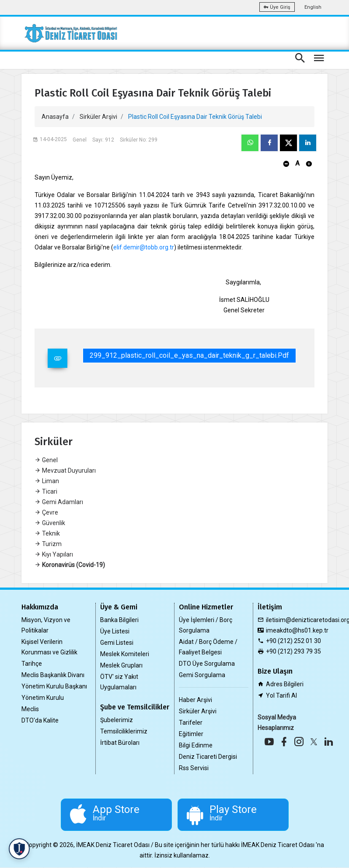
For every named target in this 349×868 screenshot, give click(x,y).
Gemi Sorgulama (202, 675)
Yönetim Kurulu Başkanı (54, 686)
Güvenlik (50, 523)
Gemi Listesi (117, 643)
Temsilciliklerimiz (124, 731)
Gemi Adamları (59, 502)
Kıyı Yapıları (54, 554)
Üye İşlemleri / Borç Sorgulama (206, 625)
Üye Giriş (277, 7)
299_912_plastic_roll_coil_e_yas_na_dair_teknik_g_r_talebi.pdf (189, 355)
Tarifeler (191, 723)
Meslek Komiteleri (125, 654)
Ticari (46, 491)
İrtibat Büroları (120, 743)
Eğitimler (191, 734)
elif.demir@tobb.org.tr (144, 247)
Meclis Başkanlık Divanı (53, 675)
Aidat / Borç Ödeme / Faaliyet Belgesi (208, 647)
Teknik (47, 533)
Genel (46, 460)
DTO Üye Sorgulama (207, 664)
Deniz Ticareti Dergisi (208, 757)
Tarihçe (32, 664)
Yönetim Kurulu (43, 698)
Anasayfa (55, 117)
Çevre (46, 512)
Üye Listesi (115, 631)
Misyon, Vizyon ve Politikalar (46, 625)
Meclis (30, 709)
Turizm (48, 544)
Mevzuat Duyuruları (65, 470)
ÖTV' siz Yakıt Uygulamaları (119, 682)
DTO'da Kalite (40, 720)
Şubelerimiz (117, 720)
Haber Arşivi (195, 700)
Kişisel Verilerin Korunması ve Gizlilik (49, 647)
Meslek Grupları (121, 665)
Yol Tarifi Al (281, 695)
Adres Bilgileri (285, 684)
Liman (47, 481)
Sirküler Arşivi (98, 117)
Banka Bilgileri (119, 620)
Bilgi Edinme (196, 745)
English (313, 7)
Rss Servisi (194, 768)
